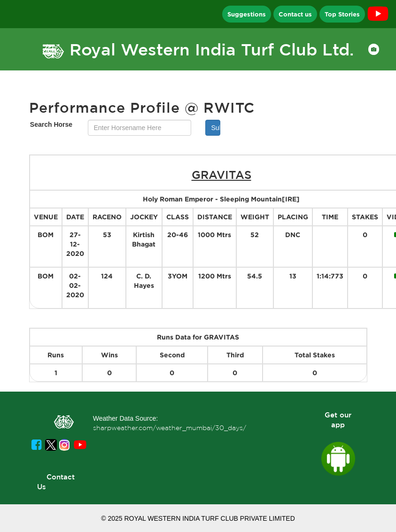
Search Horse (51, 124)
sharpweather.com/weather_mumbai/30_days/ (170, 428)
